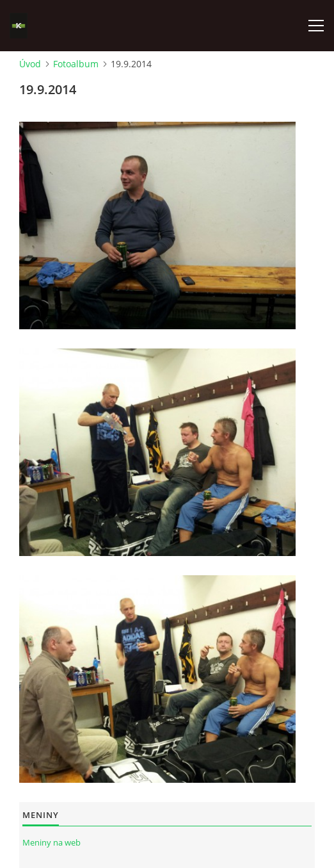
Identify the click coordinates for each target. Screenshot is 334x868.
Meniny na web (52, 842)
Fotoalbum (76, 64)
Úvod (30, 64)
